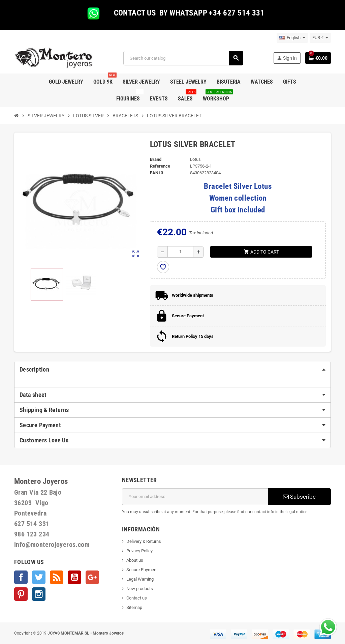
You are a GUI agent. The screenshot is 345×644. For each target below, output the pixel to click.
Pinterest (21, 594)
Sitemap (134, 607)
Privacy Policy (139, 551)
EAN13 (156, 173)
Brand (156, 159)
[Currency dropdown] (320, 38)
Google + (92, 577)
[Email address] (195, 497)
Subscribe (299, 497)
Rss (57, 577)
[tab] (172, 370)
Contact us (137, 598)
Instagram (39, 594)
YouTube (74, 577)
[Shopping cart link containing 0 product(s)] (318, 58)
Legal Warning (140, 579)
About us (135, 560)
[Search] (183, 58)
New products (140, 589)
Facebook (21, 577)
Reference (160, 166)
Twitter (39, 577)
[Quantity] (180, 252)
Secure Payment (142, 570)
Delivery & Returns (144, 541)
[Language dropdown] (292, 38)
